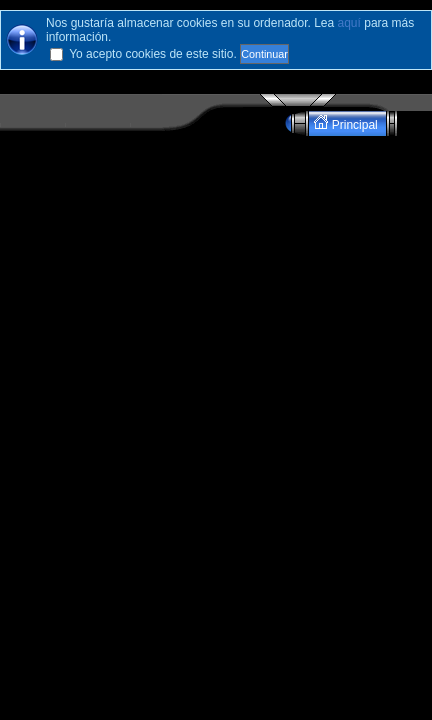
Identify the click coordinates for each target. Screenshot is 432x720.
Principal (347, 123)
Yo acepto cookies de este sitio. (153, 54)
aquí (349, 23)
